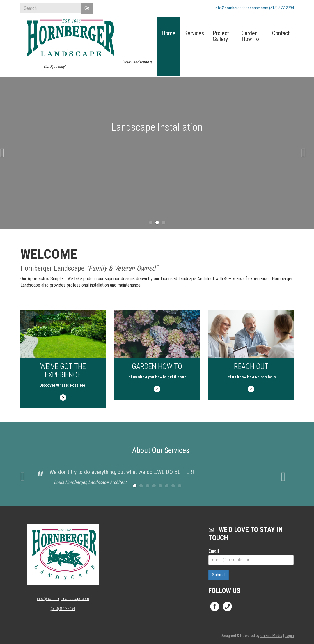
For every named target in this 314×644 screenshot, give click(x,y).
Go (87, 8)
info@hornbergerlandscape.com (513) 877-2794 (254, 8)
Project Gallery (221, 36)
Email (215, 551)
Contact (281, 33)
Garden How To (250, 36)
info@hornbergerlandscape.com (63, 599)
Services (194, 33)
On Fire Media (271, 636)
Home (168, 33)
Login (289, 636)
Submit (219, 575)
